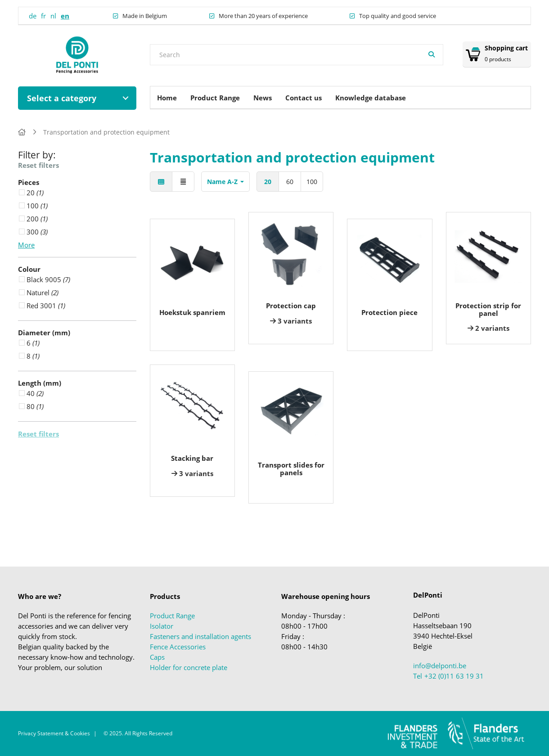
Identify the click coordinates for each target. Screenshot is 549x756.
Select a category (62, 98)
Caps (157, 657)
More (26, 245)
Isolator (162, 626)
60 (290, 182)
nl (53, 16)
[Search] (432, 55)
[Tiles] (161, 182)
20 (268, 182)
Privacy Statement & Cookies (54, 733)
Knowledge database (371, 98)
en (65, 16)
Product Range (215, 98)
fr (43, 16)
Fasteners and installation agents (200, 636)
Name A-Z (225, 182)
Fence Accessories (178, 647)
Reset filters (38, 165)
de (33, 16)
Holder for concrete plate (189, 667)
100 (312, 182)
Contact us (304, 98)
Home (167, 98)
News (263, 98)
